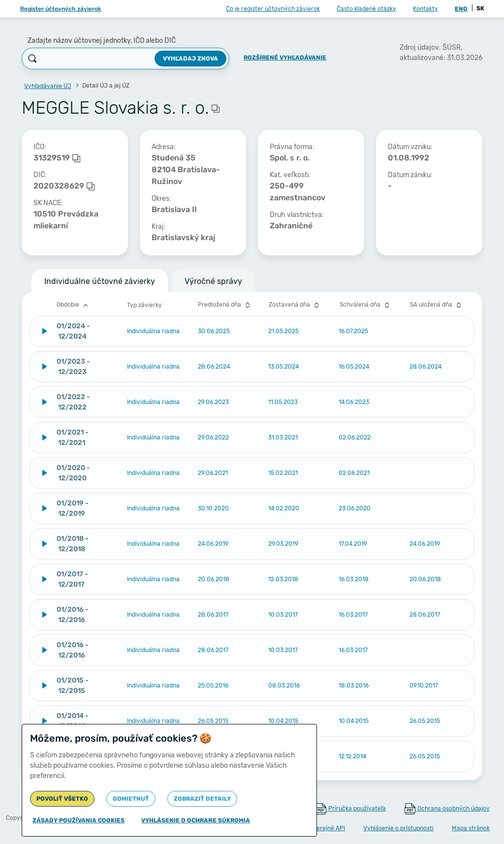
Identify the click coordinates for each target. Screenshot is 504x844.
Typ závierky (144, 305)
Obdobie (74, 305)
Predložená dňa (225, 305)
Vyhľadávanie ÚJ (48, 86)
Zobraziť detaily (202, 799)
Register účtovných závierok (61, 9)
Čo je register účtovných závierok (273, 9)
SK (480, 8)
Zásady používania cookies (79, 820)
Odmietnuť (131, 799)
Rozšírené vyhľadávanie (285, 58)
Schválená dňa (366, 305)
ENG (461, 9)
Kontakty (425, 9)
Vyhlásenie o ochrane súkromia (196, 820)
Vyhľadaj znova (190, 59)
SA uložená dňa (437, 305)
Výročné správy (213, 281)
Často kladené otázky (366, 9)
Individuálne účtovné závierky (100, 281)
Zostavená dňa (295, 305)
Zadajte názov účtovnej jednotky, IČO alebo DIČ (102, 41)
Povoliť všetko (62, 799)
